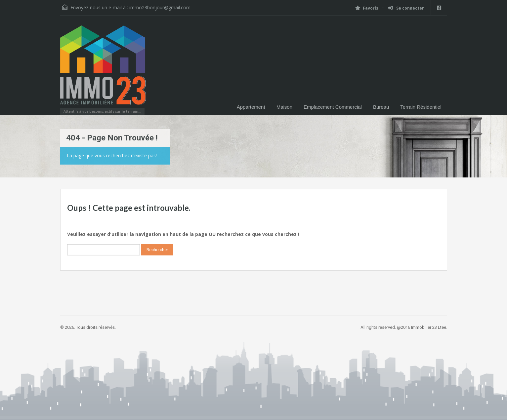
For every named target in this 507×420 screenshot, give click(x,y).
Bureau (381, 107)
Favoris (367, 8)
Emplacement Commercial (333, 107)
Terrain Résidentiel (421, 107)
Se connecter (406, 8)
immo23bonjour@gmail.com (160, 7)
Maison (284, 107)
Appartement (251, 107)
